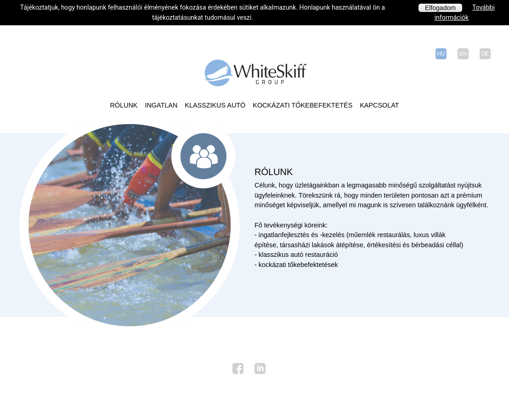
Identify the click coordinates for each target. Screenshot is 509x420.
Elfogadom (440, 8)
